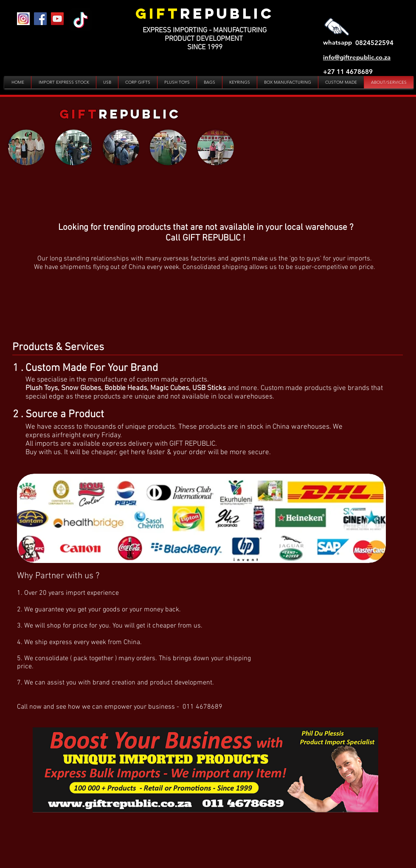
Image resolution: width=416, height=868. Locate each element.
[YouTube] (57, 19)
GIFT (158, 13)
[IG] (23, 19)
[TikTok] (81, 20)
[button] (26, 147)
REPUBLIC (227, 13)
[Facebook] (40, 19)
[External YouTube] (333, 151)
